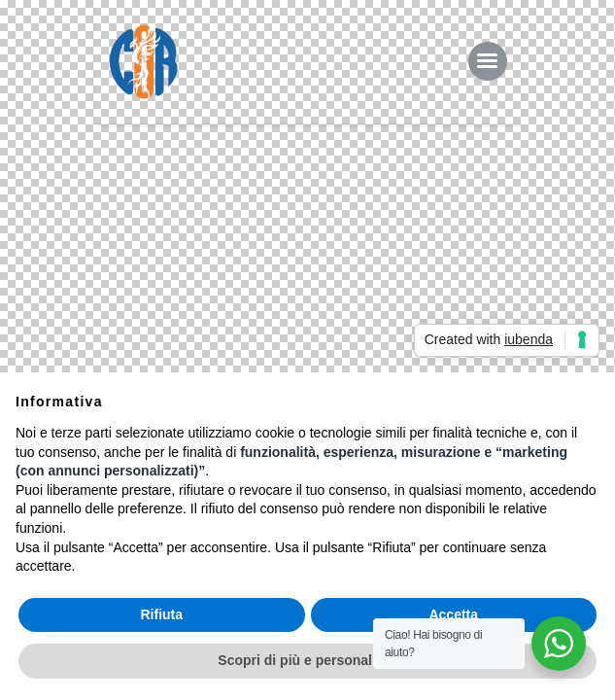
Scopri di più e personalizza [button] (307, 660)
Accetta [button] (453, 614)
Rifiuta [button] (161, 614)
